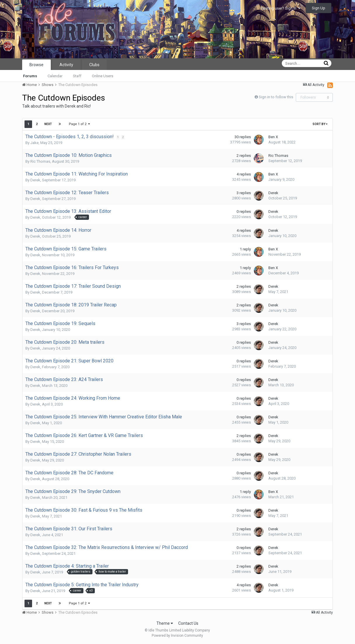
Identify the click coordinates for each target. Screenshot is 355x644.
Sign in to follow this (276, 97)
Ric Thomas (40, 161)
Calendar (55, 76)
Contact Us (188, 623)
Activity (66, 65)
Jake (34, 143)
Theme (165, 623)
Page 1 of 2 (80, 124)
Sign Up (319, 8)
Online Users (103, 76)
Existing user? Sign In (281, 8)
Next (48, 124)
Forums (30, 76)
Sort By (320, 124)
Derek (35, 180)
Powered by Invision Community (177, 636)
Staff (77, 76)
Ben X (273, 137)
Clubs (94, 65)
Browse (36, 65)
